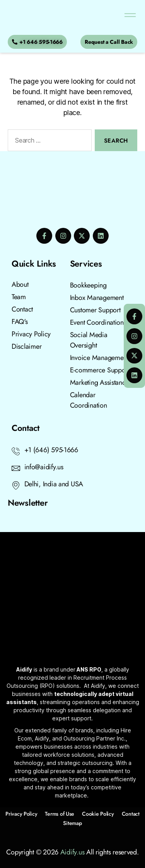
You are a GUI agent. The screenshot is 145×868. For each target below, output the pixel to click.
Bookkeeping (88, 285)
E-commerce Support (100, 370)
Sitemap (72, 823)
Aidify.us (72, 852)
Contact (131, 814)
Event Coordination (97, 322)
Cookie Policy (98, 814)
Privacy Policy (21, 814)
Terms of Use (60, 814)
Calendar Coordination (89, 400)
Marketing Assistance (100, 382)
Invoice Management (99, 358)
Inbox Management (97, 298)
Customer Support (95, 310)
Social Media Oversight (89, 340)
